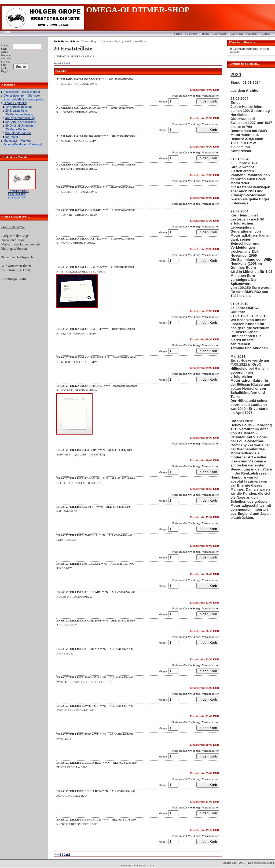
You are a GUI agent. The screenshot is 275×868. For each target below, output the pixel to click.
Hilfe (179, 34)
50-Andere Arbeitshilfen (21, 122)
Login (4, 32)
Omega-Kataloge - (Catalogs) (23, 144)
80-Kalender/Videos (18, 133)
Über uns (192, 34)
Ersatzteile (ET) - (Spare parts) (24, 99)
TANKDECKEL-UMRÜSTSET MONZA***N (18, 194)
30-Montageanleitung (19, 114)
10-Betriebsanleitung (19, 107)
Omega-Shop (89, 41)
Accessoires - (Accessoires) (22, 92)
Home (205, 34)
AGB (242, 863)
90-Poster (12, 137)
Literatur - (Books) (15, 103)
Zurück (266, 34)
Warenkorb (220, 34)
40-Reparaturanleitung (20, 118)
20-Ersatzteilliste (16, 111)
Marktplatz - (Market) (17, 141)
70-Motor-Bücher (16, 129)
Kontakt (253, 34)
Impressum (230, 863)
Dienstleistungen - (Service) (22, 95)
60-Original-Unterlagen (20, 126)
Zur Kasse (237, 34)
